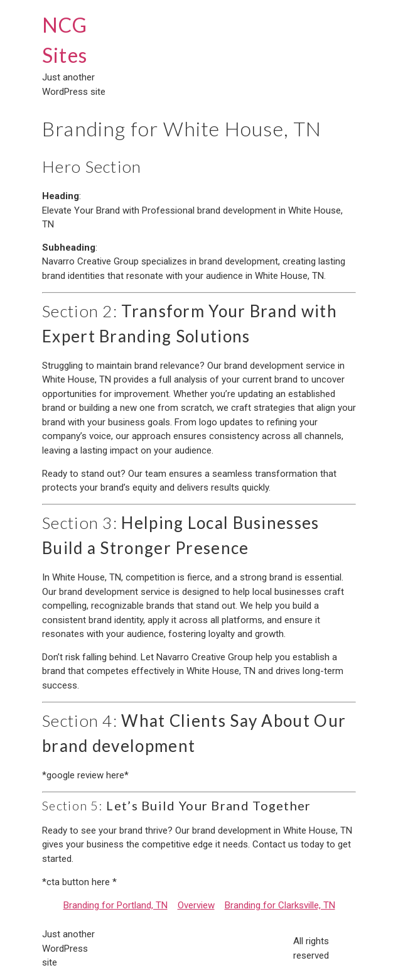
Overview (196, 905)
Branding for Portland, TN (116, 905)
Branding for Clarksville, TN (280, 905)
